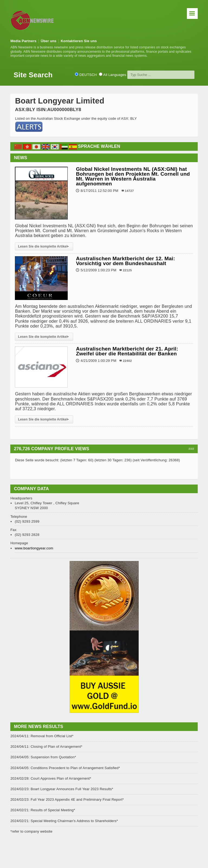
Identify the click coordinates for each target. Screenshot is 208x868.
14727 (129, 191)
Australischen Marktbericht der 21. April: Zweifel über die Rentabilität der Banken (127, 351)
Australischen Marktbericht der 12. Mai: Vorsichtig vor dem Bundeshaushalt (125, 261)
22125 (127, 270)
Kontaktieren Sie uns (79, 41)
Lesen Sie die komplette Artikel (44, 246)
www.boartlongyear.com (34, 548)
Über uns (48, 41)
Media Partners (23, 41)
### (191, 449)
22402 (127, 361)
